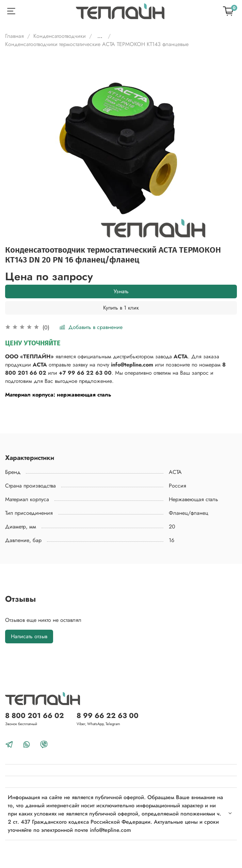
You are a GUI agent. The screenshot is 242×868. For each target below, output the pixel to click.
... (100, 36)
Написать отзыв (29, 636)
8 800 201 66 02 (35, 716)
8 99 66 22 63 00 (108, 716)
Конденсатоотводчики (60, 36)
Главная (14, 36)
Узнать (121, 291)
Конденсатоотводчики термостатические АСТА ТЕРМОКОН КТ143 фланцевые (97, 44)
